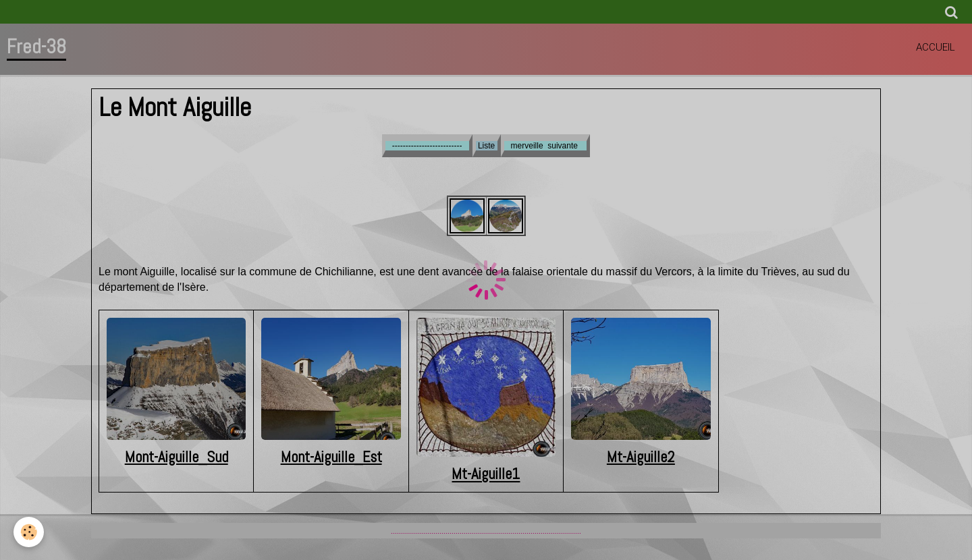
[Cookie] (29, 532)
